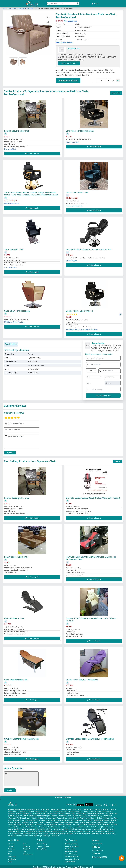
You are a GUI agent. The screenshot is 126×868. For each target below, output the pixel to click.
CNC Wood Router (15, 819)
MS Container (53, 815)
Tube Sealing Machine (101, 808)
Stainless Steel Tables (41, 810)
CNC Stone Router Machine (47, 819)
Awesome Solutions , (12, 203)
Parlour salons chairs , (74, 205)
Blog (10, 853)
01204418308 (97, 843)
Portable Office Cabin (80, 815)
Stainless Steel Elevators (56, 813)
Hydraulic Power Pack (110, 817)
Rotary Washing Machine (65, 819)
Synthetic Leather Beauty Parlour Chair (22, 738)
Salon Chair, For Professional (17, 310)
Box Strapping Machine (57, 810)
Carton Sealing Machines (74, 810)
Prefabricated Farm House (96, 813)
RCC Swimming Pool (15, 833)
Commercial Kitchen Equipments (99, 824)
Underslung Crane (27, 821)
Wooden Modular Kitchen (62, 828)
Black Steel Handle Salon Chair (80, 130)
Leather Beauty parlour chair (17, 130)
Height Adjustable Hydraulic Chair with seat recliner (89, 248)
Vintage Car (89, 833)
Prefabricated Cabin (65, 815)
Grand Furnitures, (11, 267)
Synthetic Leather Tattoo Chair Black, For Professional (90, 738)
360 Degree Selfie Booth (52, 835)
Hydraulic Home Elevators (104, 810)
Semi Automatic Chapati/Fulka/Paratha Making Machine (45, 830)
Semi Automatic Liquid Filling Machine (33, 828)
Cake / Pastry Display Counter (18, 824)
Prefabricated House (24, 817)
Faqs (10, 861)
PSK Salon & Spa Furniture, (15, 321)
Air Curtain (83, 824)
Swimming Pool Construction (104, 830)
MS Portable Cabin (27, 815)
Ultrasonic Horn (20, 826)
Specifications (11, 343)
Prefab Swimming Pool (71, 830)
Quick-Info (12, 855)
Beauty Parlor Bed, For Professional (82, 679)
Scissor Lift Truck (41, 813)
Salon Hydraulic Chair (14, 248)
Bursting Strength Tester (82, 821)
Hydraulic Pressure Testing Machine (103, 821)
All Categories (28, 853)
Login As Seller (70, 861)
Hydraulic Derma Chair (14, 617)
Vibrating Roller (88, 808)
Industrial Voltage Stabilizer (84, 819)
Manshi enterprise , (73, 141)
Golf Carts (81, 833)
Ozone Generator (29, 835)
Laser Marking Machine (31, 808)
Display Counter (89, 810)
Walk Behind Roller (75, 808)
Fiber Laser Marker (35, 824)
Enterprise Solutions (72, 858)
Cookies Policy (42, 843)
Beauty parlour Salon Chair (16, 556)
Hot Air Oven (72, 817)
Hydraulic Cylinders (95, 817)
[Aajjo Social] (104, 804)
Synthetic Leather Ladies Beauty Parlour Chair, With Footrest (93, 497)
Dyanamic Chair (73, 48)
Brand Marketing (70, 853)
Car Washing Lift (99, 828)
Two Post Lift (110, 828)
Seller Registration (71, 843)
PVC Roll (76, 824)
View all (118, 460)
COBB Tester (68, 821)
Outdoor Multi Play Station (59, 808)
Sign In (95, 3)
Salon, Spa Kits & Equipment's (16, 8)
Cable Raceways (32, 826)
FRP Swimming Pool (87, 830)
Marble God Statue (65, 824)
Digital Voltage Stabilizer (102, 819)
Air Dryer (49, 828)
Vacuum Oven (62, 817)
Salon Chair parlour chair (77, 191)
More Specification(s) (64, 42)
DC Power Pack (83, 817)
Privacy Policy (42, 848)
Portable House (81, 813)
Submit (10, 452)
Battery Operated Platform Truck (105, 833)
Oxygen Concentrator (15, 835)
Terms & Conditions (44, 845)
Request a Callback (68, 80)
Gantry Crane (38, 821)
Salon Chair (30, 8)
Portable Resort (14, 815)
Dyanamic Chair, (10, 148)
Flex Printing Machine (29, 819)
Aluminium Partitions (26, 810)
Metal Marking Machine (50, 824)
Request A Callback (63, 797)
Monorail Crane (58, 821)
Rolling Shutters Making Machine (82, 828)
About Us (11, 843)
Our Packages (70, 848)
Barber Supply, (72, 260)
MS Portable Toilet (111, 813)
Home (4, 8)
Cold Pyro (39, 835)
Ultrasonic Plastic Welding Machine (50, 826)
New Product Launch (72, 855)
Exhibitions (12, 858)
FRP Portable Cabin (40, 815)
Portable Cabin (45, 808)
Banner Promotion (71, 850)
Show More (116, 92)
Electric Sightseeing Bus (68, 833)
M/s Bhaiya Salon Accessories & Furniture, (82, 329)
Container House (51, 817)
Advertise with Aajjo (71, 845)
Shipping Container (38, 817)
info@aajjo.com (98, 849)
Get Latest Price (71, 20)
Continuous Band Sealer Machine (90, 826)
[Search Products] (48, 3)
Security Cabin (70, 813)
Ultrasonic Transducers (70, 826)
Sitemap (11, 845)
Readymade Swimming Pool (32, 833)
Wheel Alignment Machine (17, 830)
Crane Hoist (48, 821)
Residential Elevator (15, 813)
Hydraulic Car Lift (28, 813)
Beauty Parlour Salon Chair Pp (80, 310)
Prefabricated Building (95, 815)
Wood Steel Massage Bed (16, 679)
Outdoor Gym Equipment (51, 833)
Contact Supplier (70, 62)
